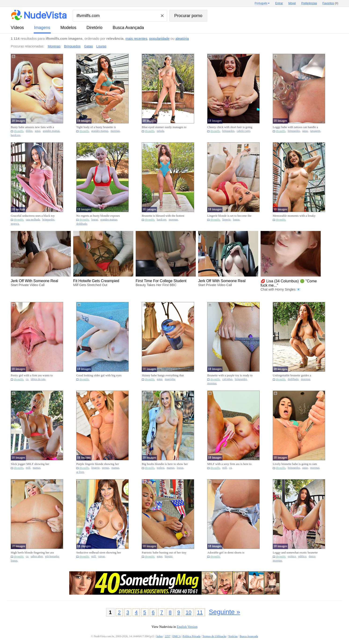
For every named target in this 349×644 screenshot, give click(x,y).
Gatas (88, 46)
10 (189, 612)
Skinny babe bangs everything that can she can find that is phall (163, 375)
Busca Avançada (128, 28)
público (302, 556)
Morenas (54, 46)
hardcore (16, 135)
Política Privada (192, 636)
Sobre (160, 636)
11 (200, 612)
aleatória (182, 38)
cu (27, 379)
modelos (68, 28)
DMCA (176, 636)
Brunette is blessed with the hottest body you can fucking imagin (163, 216)
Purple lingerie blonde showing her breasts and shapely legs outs (98, 464)
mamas (37, 468)
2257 (167, 636)
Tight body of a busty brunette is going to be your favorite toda (96, 127)
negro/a (15, 224)
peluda (160, 131)
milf (28, 468)
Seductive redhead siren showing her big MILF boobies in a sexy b (99, 553)
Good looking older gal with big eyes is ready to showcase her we (99, 375)
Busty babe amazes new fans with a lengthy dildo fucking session (32, 127)
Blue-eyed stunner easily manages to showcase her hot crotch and (164, 127)
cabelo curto (243, 131)
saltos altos (37, 556)
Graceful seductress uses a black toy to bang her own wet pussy (33, 216)
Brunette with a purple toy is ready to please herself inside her (230, 375)
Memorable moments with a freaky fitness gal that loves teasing (294, 216)
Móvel (292, 3)
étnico (312, 556)
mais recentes (136, 38)
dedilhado (82, 224)
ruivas (102, 556)
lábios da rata (38, 379)
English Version (187, 627)
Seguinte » (225, 612)
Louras (101, 46)
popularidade (159, 38)
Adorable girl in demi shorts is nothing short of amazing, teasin (227, 553)
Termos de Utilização (214, 636)
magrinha (170, 379)
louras (95, 220)
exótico (292, 556)
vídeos (17, 28)
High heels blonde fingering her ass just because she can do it (32, 553)
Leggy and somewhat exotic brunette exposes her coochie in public (295, 553)
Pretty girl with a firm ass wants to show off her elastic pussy (32, 375)
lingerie (226, 220)
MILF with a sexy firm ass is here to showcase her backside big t (229, 464)
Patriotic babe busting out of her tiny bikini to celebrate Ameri (164, 553)
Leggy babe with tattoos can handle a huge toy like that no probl (295, 127)
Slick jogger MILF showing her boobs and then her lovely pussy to (32, 464)
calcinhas (227, 379)
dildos (29, 131)
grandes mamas (51, 131)
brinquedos (228, 131)
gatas (38, 131)
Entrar (279, 3)
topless (160, 468)
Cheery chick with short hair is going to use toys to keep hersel (230, 127)
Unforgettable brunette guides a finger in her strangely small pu (292, 375)
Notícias (233, 636)
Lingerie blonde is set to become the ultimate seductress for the (229, 216)
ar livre (80, 472)
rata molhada (33, 220)
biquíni (169, 556)
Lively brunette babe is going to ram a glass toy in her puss (295, 464)
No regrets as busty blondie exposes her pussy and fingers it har (98, 216)
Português (261, 3)
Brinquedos (72, 46)
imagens (42, 28)
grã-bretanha (52, 556)
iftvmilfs (19, 131)
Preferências (309, 3)
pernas (106, 468)
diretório (95, 28)
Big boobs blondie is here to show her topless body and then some (165, 464)
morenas (115, 131)
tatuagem (315, 131)
